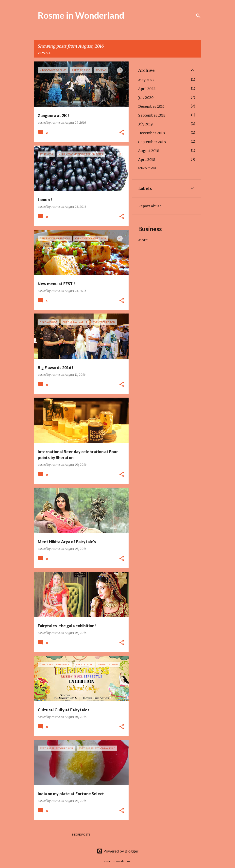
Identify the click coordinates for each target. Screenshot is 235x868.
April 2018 (147, 160)
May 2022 (146, 80)
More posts (81, 834)
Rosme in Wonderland (81, 15)
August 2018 (149, 151)
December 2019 (151, 106)
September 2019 (152, 115)
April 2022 (147, 89)
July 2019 (145, 124)
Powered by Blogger (118, 851)
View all (44, 53)
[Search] (198, 16)
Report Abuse (150, 206)
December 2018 (151, 133)
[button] (122, 133)
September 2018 (152, 142)
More (143, 240)
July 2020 (146, 98)
